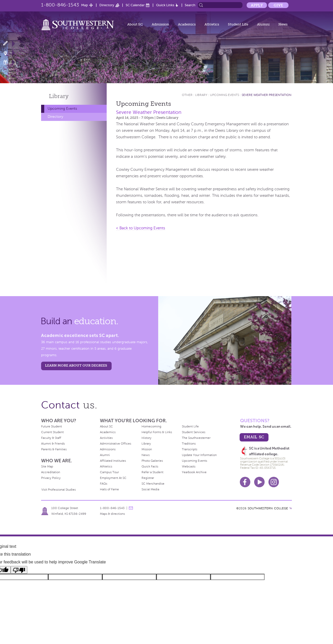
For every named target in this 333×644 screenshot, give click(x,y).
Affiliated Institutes (113, 461)
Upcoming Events (62, 109)
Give (278, 5)
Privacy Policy (51, 478)
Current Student (52, 432)
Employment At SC (113, 478)
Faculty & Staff (51, 438)
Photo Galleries (152, 461)
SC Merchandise (153, 484)
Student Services (194, 432)
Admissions (108, 449)
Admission (160, 24)
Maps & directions (112, 514)
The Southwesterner (196, 438)
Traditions (189, 444)
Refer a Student (152, 472)
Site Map (47, 466)
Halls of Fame (109, 489)
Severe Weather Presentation (267, 95)
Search (190, 5)
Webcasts (189, 466)
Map (85, 5)
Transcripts (190, 449)
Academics (187, 24)
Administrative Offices (116, 444)
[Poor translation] (19, 570)
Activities (106, 438)
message (131, 508)
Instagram (274, 482)
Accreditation (51, 472)
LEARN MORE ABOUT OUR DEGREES (76, 365)
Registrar (148, 478)
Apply (257, 5)
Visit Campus (8, 53)
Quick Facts (150, 466)
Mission (147, 449)
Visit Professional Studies (59, 490)
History (146, 438)
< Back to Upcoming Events (141, 228)
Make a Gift (8, 62)
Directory (107, 5)
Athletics (212, 24)
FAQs (104, 484)
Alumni (263, 24)
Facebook (245, 482)
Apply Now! (8, 44)
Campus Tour (109, 472)
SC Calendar (135, 5)
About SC (135, 24)
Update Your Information (199, 455)
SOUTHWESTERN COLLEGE (268, 508)
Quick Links (165, 5)
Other (187, 95)
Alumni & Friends (53, 444)
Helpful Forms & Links (157, 432)
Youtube (259, 482)
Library (59, 96)
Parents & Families (54, 449)
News (283, 24)
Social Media (150, 489)
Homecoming (151, 426)
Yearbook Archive (194, 472)
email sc (254, 437)
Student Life (238, 24)
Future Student (52, 426)
